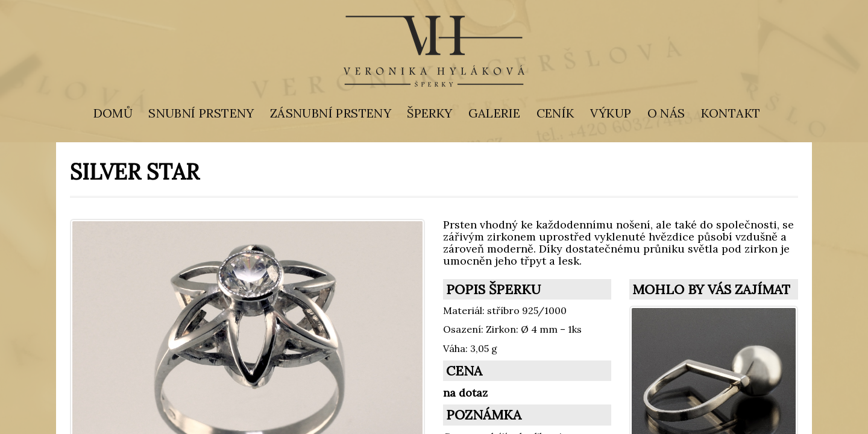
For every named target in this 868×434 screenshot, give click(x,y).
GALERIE (495, 113)
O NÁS (666, 113)
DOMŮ (113, 113)
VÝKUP (611, 113)
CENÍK (555, 113)
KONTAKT (731, 113)
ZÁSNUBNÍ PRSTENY (331, 113)
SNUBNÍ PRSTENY (201, 113)
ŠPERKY (429, 113)
